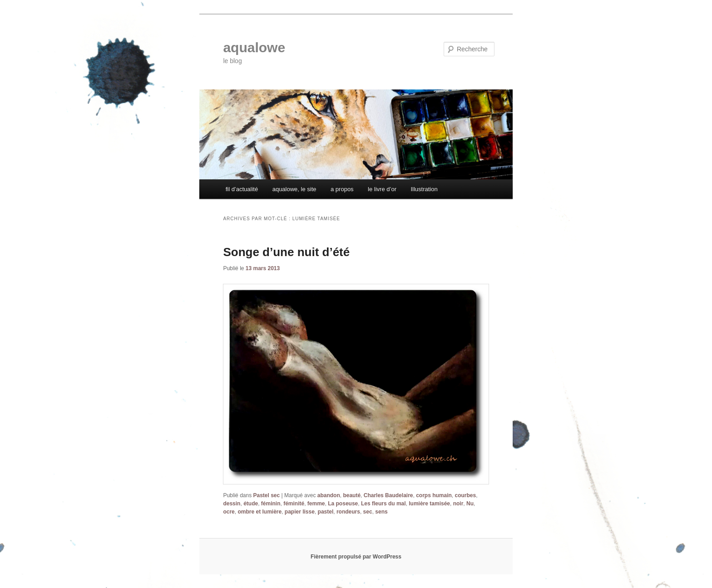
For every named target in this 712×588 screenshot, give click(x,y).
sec (368, 512)
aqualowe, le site (294, 189)
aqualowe (254, 47)
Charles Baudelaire (388, 495)
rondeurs (348, 512)
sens (381, 512)
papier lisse (300, 512)
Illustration (424, 189)
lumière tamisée (429, 504)
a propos (342, 189)
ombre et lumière (260, 512)
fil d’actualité (242, 189)
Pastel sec (267, 495)
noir (458, 504)
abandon (329, 495)
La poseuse (343, 504)
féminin (271, 504)
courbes (466, 495)
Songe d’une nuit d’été (286, 252)
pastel (326, 512)
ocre (229, 512)
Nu (470, 504)
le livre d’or (382, 189)
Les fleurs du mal (383, 504)
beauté (352, 495)
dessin (232, 504)
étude (251, 504)
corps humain (434, 495)
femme (316, 504)
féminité (294, 504)
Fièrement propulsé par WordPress (356, 557)
